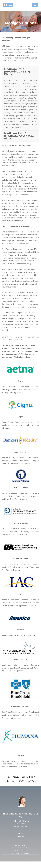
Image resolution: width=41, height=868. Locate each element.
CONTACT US (21, 836)
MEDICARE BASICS (20, 845)
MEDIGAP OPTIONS (20, 850)
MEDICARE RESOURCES (20, 853)
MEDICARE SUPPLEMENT (21, 848)
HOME (20, 833)
